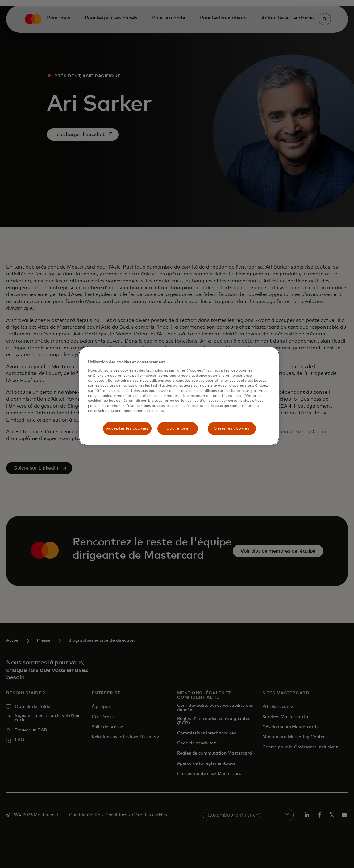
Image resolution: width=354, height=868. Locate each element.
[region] (179, 396)
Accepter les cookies (127, 428)
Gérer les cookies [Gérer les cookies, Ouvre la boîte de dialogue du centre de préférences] (231, 428)
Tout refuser (178, 428)
